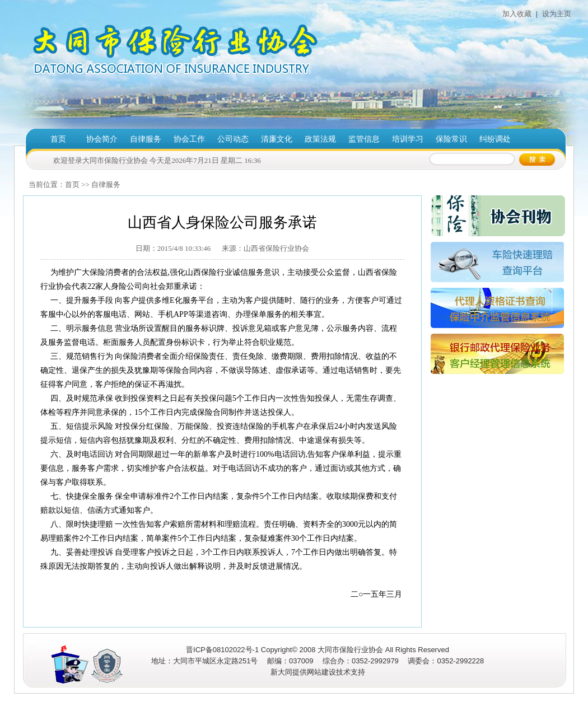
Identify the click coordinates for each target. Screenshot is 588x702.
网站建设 (321, 672)
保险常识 (451, 139)
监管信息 (364, 139)
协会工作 (189, 139)
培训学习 (408, 139)
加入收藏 (517, 14)
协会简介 (102, 139)
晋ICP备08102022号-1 (222, 650)
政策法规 (320, 139)
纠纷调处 (495, 139)
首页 (58, 139)
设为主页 (556, 14)
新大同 (281, 672)
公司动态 (233, 139)
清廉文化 (277, 139)
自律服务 (146, 139)
